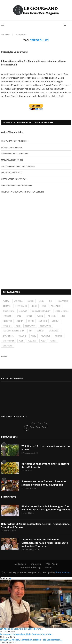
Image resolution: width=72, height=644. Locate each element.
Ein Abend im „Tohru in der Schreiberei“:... (21, 629)
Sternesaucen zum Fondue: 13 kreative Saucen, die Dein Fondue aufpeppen (44, 483)
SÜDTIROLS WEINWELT (12, 173)
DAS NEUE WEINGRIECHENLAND (16, 185)
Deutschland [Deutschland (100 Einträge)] (21, 306)
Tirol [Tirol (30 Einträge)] (33, 336)
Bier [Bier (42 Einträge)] (51, 301)
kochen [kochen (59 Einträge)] (20, 321)
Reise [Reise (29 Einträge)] (18, 326)
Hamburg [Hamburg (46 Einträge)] (7, 316)
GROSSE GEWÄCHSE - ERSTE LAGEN (18, 166)
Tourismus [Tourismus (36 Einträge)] (45, 336)
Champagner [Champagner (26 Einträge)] (63, 301)
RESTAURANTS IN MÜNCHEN (15, 141)
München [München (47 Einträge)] (43, 321)
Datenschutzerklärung (30, 567)
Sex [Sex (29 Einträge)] (31, 331)
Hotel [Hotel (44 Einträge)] (19, 316)
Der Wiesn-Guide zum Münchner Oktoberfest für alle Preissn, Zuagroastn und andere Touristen (45, 543)
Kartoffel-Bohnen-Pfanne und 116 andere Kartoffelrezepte (45, 465)
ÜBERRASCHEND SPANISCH (14, 179)
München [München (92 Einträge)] (7, 326)
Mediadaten (20, 564)
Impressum (36, 564)
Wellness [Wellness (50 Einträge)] (32, 341)
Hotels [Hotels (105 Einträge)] (29, 316)
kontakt (49, 567)
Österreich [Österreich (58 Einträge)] (8, 346)
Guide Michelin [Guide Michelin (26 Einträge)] (62, 311)
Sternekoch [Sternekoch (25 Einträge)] (54, 331)
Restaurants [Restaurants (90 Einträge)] (46, 326)
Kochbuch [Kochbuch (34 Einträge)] (7, 321)
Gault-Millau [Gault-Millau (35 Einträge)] (9, 311)
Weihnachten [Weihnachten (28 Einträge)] (9, 341)
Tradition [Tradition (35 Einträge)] (59, 336)
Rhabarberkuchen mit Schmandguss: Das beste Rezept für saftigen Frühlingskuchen (46, 508)
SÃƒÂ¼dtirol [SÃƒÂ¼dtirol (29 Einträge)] (8, 336)
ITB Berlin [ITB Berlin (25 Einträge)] (52, 316)
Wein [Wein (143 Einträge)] (21, 341)
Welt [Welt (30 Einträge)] (43, 341)
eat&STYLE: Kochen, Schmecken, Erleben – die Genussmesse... (31, 640)
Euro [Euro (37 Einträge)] (44, 306)
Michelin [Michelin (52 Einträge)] (55, 321)
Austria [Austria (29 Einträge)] (6, 301)
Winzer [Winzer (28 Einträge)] (53, 341)
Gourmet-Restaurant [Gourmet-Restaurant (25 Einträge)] (41, 311)
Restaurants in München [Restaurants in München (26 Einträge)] (14, 331)
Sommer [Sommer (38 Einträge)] (41, 331)
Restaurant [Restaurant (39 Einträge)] (30, 326)
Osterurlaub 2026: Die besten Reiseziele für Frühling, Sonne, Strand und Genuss (36, 526)
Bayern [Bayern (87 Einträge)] (30, 301)
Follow (4, 356)
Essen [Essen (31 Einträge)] (34, 306)
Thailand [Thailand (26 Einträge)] (22, 336)
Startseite (5, 34)
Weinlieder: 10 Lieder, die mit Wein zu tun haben (46, 448)
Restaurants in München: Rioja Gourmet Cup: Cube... (27, 634)
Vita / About (52, 564)
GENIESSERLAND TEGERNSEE (15, 154)
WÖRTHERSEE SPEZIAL (12, 147)
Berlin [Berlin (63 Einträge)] (41, 301)
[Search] (70, 25)
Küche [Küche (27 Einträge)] (31, 321)
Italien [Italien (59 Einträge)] (40, 316)
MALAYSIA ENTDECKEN (12, 160)
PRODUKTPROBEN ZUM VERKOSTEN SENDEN (23, 192)
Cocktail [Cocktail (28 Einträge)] (7, 306)
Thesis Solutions (63, 572)
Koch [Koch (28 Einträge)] (63, 316)
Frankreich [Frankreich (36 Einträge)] (56, 306)
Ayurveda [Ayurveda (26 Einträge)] (18, 301)
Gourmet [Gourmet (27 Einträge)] (23, 311)
